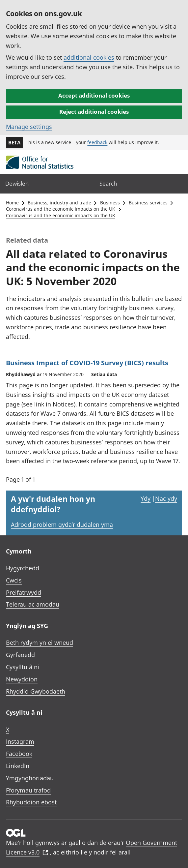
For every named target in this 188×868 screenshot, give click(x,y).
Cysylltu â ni (23, 667)
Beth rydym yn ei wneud (40, 643)
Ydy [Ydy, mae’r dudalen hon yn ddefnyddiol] (146, 498)
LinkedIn (18, 766)
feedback (97, 142)
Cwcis (14, 580)
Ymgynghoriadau (30, 778)
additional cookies (89, 57)
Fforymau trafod (28, 790)
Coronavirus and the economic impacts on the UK (61, 209)
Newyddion (22, 679)
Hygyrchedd (23, 568)
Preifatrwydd (24, 592)
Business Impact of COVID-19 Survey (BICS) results (87, 363)
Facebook (19, 754)
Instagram (20, 741)
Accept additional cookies (94, 95)
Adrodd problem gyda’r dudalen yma (62, 524)
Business (110, 203)
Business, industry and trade (59, 203)
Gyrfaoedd (20, 655)
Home (12, 203)
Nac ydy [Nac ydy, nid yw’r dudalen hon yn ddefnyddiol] (166, 498)
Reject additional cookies (94, 112)
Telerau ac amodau (33, 604)
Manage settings (29, 127)
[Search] (141, 183)
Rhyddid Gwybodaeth (36, 691)
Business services (148, 203)
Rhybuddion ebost (31, 802)
